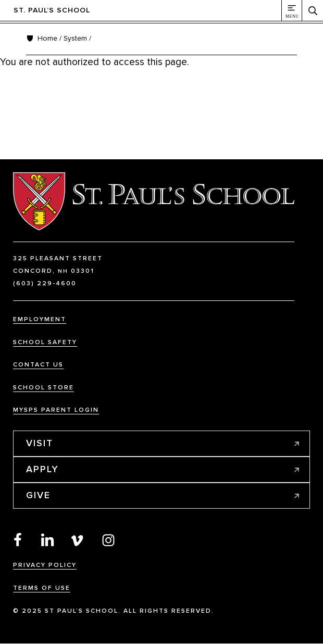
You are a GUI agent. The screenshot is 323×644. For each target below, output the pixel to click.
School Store (44, 388)
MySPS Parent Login (56, 410)
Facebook (18, 539)
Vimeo (78, 539)
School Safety (45, 342)
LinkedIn (48, 539)
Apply (42, 469)
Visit (40, 443)
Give (38, 495)
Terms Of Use (42, 588)
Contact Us (38, 365)
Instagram (108, 539)
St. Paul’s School (52, 10)
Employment (40, 319)
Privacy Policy (45, 565)
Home (47, 38)
